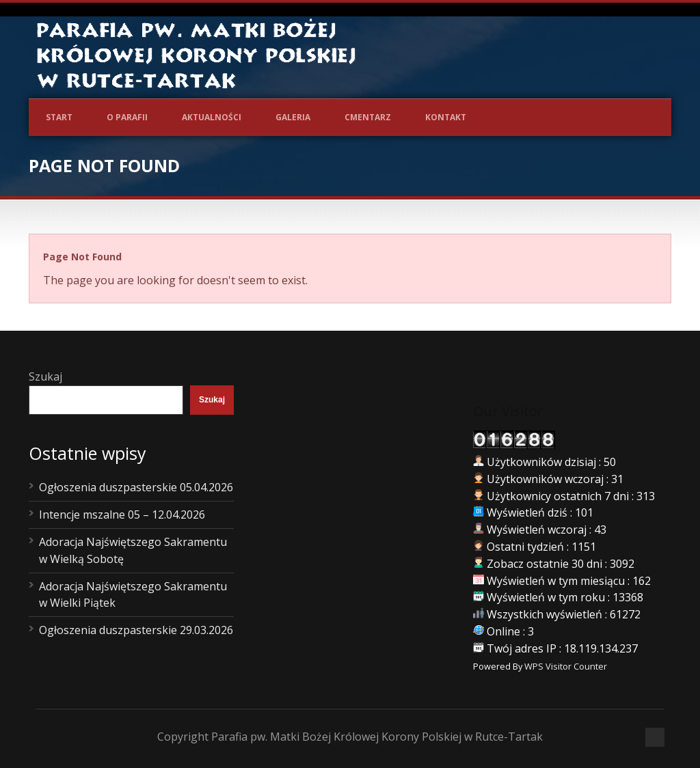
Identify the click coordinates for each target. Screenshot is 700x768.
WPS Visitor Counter (566, 666)
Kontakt (446, 117)
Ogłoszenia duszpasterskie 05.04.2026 (136, 487)
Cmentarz (368, 117)
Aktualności (212, 117)
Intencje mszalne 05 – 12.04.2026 (122, 515)
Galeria (293, 117)
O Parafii (127, 117)
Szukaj (45, 376)
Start (59, 117)
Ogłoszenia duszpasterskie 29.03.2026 (136, 630)
